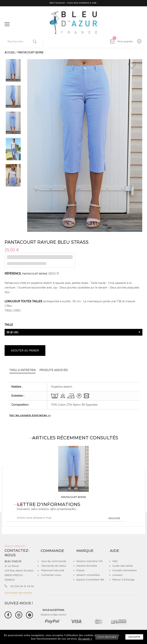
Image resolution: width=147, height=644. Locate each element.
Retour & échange (123, 579)
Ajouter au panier (25, 350)
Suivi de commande (53, 561)
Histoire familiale (87, 566)
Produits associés (54, 370)
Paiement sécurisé (52, 570)
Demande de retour (53, 566)
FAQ (115, 561)
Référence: (13, 273)
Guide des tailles (123, 566)
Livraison (118, 575)
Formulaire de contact (18, 593)
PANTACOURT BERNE (35, 274)
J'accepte (134, 637)
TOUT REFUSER (107, 637)
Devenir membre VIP (89, 561)
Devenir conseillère (88, 575)
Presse (80, 570)
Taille (9, 325)
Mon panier (123, 41)
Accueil (10, 52)
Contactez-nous (51, 575)
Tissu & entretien (22, 370)
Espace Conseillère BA (90, 579)
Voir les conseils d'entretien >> (30, 415)
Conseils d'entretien (125, 570)
